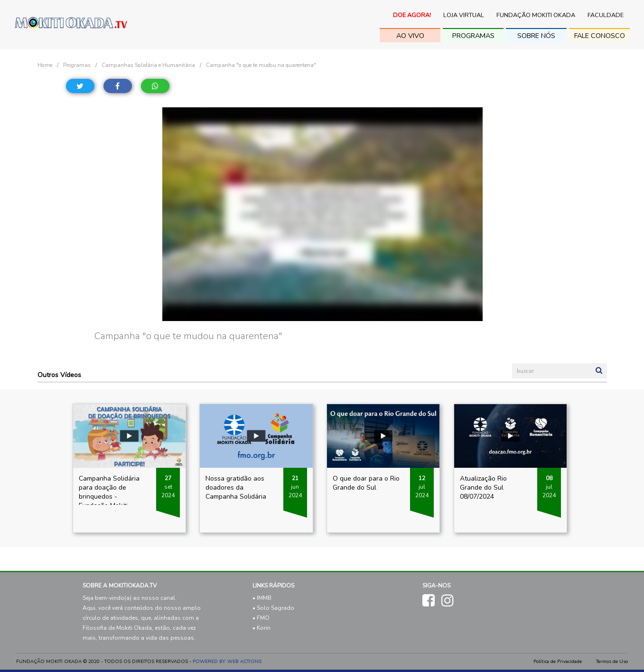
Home (45, 65)
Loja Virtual (464, 15)
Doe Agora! (412, 15)
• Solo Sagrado (273, 608)
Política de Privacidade (558, 662)
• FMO (261, 618)
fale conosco (600, 36)
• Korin (261, 628)
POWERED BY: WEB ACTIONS (227, 662)
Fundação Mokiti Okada (536, 15)
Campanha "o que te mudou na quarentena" (261, 65)
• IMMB (262, 598)
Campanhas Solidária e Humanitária (148, 65)
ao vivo (410, 36)
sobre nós (536, 36)
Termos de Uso (612, 662)
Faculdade (606, 15)
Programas (473, 36)
